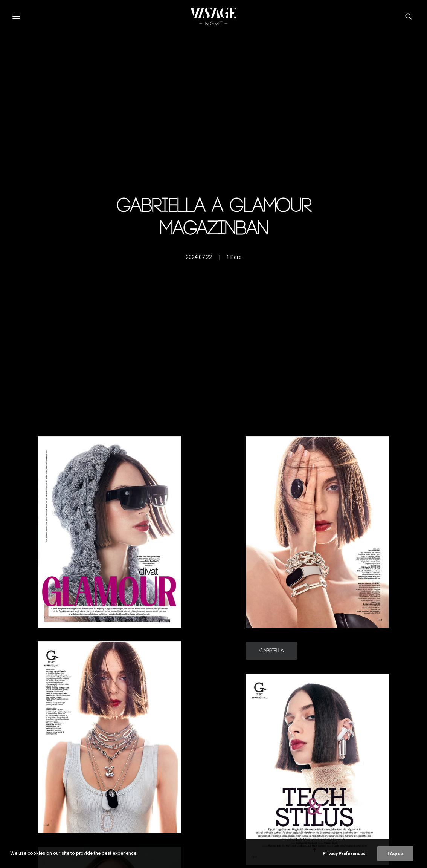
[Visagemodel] (213, 16)
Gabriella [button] (271, 651)
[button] (410, 16)
